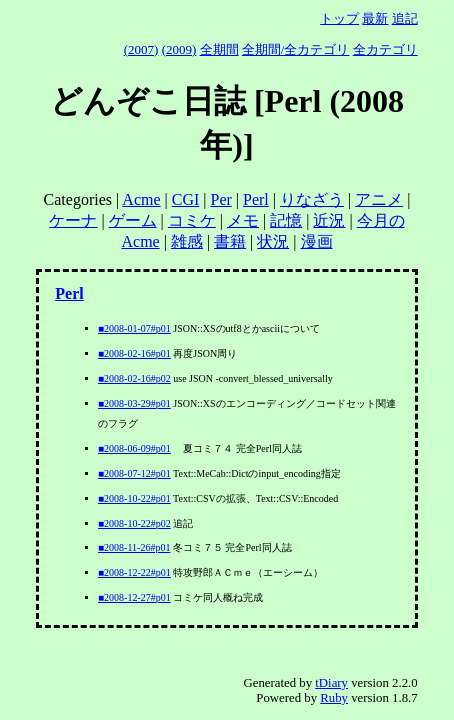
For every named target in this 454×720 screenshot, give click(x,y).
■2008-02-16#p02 (134, 378)
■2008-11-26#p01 (134, 547)
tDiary (331, 683)
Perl (256, 199)
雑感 (187, 241)
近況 (329, 220)
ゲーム (133, 220)
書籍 (230, 241)
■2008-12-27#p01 (134, 597)
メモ (243, 220)
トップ (339, 18)
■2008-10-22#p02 (134, 523)
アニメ (379, 199)
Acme (141, 199)
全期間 (219, 49)
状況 (273, 241)
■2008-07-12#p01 (134, 473)
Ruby (334, 698)
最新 (375, 18)
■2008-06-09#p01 (134, 448)
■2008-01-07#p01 (134, 328)
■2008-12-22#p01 (134, 572)
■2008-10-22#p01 (134, 498)
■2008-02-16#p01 (134, 353)
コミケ (192, 220)
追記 (405, 18)
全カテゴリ (385, 49)
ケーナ (73, 220)
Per (221, 199)
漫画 (317, 241)
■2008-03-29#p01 (134, 403)
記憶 (286, 220)
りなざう (312, 199)
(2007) (141, 49)
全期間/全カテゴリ (296, 49)
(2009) (179, 49)
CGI (186, 199)
